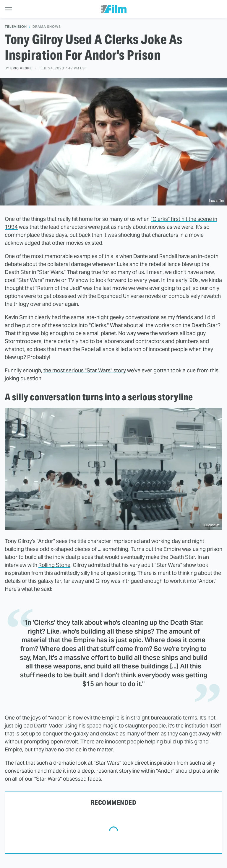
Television (16, 27)
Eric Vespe (21, 68)
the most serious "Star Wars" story (85, 370)
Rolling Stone (54, 565)
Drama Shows (47, 27)
